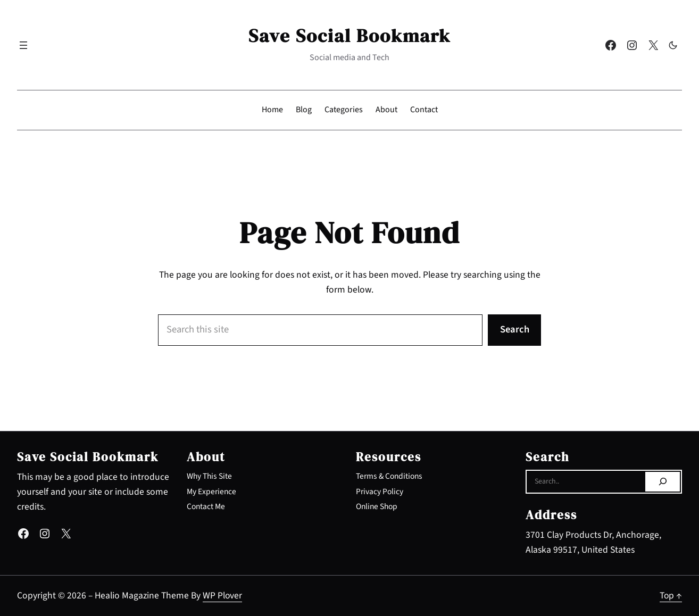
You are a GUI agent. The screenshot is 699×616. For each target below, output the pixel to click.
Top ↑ (671, 596)
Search (515, 330)
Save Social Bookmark (350, 36)
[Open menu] (23, 45)
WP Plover (223, 596)
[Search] (663, 482)
